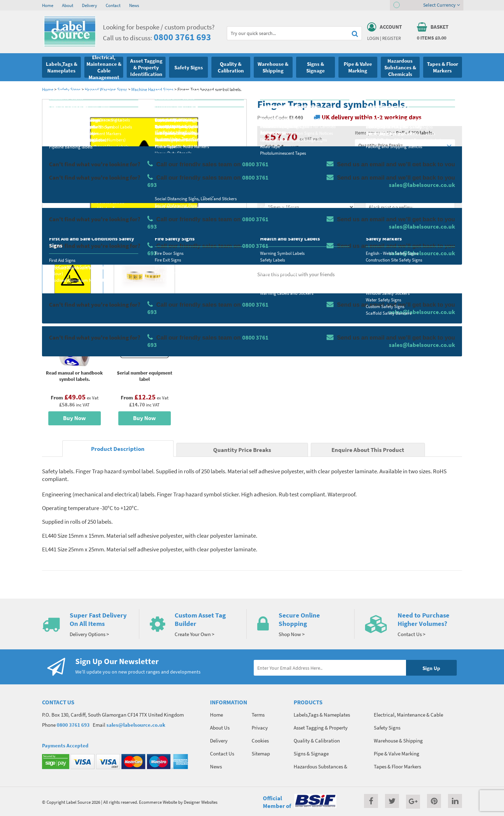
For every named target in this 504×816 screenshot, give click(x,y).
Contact (113, 5)
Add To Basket (410, 235)
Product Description (118, 449)
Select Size (276, 195)
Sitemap (261, 754)
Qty (268, 222)
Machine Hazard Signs (152, 89)
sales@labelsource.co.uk (136, 725)
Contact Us (222, 754)
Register (391, 38)
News (134, 5)
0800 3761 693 (182, 37)
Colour (372, 195)
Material (273, 167)
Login (373, 38)
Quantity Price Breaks (405, 145)
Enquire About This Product (368, 450)
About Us (220, 728)
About (68, 5)
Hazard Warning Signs (106, 89)
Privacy (260, 728)
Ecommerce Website (158, 802)
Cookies (260, 741)
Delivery (89, 5)
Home (48, 5)
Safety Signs (69, 89)
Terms (258, 715)
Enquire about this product (410, 249)
